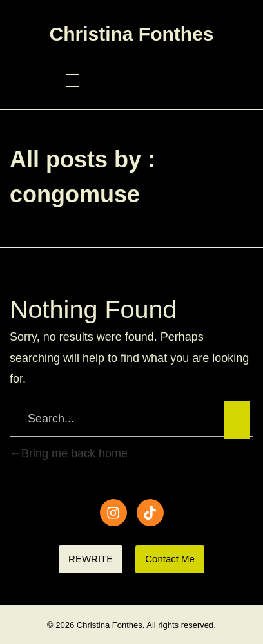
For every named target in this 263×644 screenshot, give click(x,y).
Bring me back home (69, 453)
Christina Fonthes (131, 34)
